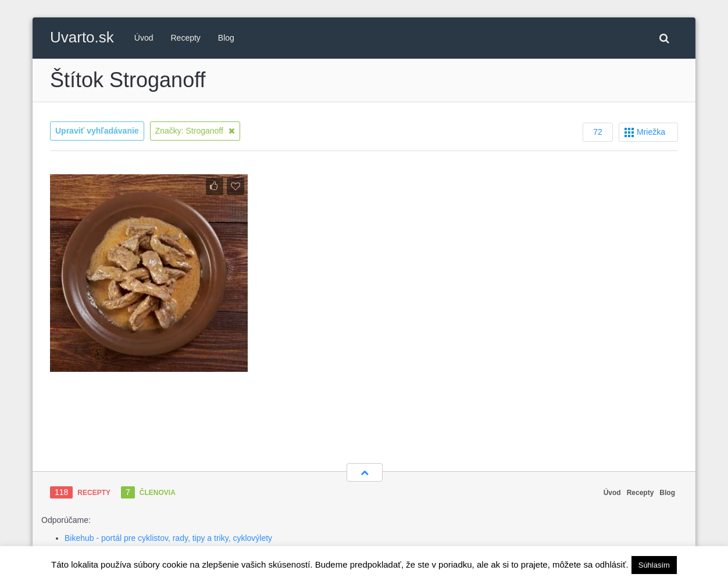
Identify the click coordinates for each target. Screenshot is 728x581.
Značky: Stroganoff (195, 131)
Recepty (186, 38)
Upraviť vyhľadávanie (97, 131)
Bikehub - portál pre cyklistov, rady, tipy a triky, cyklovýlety (168, 538)
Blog (226, 38)
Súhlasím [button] (654, 565)
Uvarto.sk (82, 37)
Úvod (144, 38)
